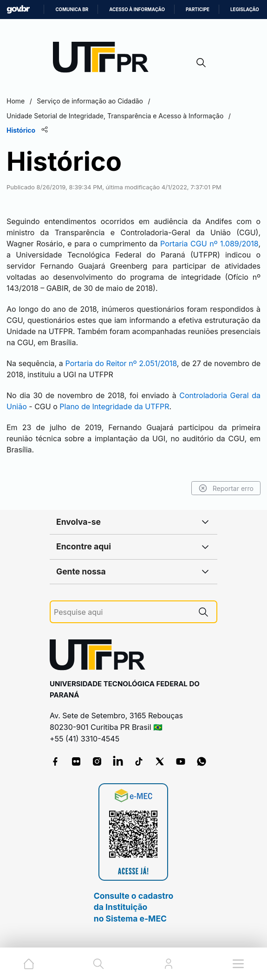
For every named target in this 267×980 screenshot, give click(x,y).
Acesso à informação (137, 10)
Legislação (245, 10)
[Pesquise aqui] (122, 612)
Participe (198, 10)
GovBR (18, 10)
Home (16, 101)
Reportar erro (226, 488)
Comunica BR (72, 10)
